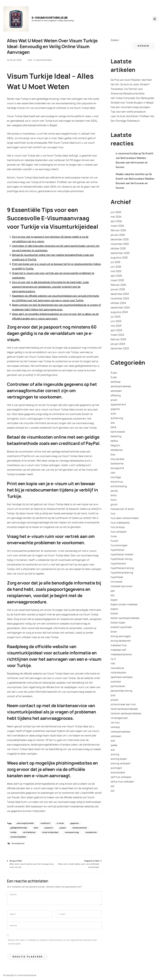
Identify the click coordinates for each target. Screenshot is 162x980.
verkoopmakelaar (121, 732)
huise (114, 536)
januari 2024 (118, 344)
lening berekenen (121, 641)
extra (114, 495)
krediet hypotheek (121, 627)
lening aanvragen (121, 636)
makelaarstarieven (121, 654)
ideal (36, 828)
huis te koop (118, 527)
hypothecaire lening (122, 568)
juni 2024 (116, 321)
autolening (117, 418)
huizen (115, 541)
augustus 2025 (119, 258)
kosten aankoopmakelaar (125, 618)
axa (113, 423)
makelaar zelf (118, 650)
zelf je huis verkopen (122, 782)
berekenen (117, 450)
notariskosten (118, 673)
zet (112, 786)
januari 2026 (118, 235)
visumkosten (91, 832)
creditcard (45, 823)
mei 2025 (116, 271)
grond (114, 504)
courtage (116, 477)
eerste (114, 491)
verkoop (115, 727)
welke (114, 745)
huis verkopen (119, 532)
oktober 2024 (118, 303)
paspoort (49, 828)
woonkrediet (118, 773)
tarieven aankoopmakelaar (126, 713)
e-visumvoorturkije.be (50, 18)
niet (113, 663)
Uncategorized (18, 843)
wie (113, 750)
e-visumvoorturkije (43, 60)
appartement (118, 404)
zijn (113, 791)
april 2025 (116, 276)
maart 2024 (117, 335)
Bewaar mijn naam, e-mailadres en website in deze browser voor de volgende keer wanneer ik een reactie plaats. (53, 942)
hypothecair (118, 550)
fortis (114, 500)
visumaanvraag (72, 832)
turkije (13, 832)
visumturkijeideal (18, 837)
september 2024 (120, 308)
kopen (114, 600)
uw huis (115, 723)
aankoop (116, 382)
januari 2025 (118, 289)
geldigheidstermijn (19, 828)
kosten (114, 613)
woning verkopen (121, 763)
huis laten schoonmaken (125, 518)
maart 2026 (117, 226)
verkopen (116, 736)
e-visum (60, 823)
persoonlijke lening (121, 691)
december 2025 (120, 239)
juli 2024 (116, 317)
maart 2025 (117, 280)
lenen (114, 632)
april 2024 (116, 330)
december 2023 (120, 348)
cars (113, 473)
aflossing (116, 395)
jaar (113, 591)
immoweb (117, 582)
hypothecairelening (122, 573)
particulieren (118, 686)
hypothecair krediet (122, 554)
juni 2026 (116, 212)
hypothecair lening (121, 559)
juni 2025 (116, 267)
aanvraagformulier (25, 823)
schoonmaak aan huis (123, 704)
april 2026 (116, 221)
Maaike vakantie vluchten (130, 174)
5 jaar (114, 377)
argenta (115, 409)
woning (115, 754)
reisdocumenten (80, 828)
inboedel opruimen (122, 586)
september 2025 (120, 253)
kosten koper (118, 623)
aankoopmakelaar (121, 386)
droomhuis (117, 482)
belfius (114, 441)
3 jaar (114, 373)
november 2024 (120, 298)
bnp (113, 454)
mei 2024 (116, 326)
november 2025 (120, 244)
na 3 (113, 659)
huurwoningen (119, 545)
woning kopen (119, 759)
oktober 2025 (118, 249)
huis (113, 514)
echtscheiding (119, 486)
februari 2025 (118, 285)
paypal (63, 828)
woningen (116, 768)
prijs (113, 695)
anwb (114, 400)
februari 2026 (118, 230)
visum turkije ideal (50, 832)
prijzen (115, 700)
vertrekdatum (29, 832)
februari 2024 (118, 339)
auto (113, 414)
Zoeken (115, 40)
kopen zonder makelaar (124, 604)
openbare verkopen (122, 677)
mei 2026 (116, 217)
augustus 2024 (119, 312)
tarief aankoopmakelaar (124, 709)
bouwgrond (117, 468)
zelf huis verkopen (121, 777)
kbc (113, 595)
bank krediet (118, 432)
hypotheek (117, 577)
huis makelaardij (120, 523)
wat (113, 741)
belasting (116, 436)
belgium (115, 445)
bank (113, 427)
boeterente (117, 464)
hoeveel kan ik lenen (122, 509)
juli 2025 (115, 262)
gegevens (75, 823)
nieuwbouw (117, 668)
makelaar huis (119, 645)
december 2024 (120, 294)
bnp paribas (117, 459)
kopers (114, 609)
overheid (116, 682)
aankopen (116, 391)
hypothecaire (118, 564)
